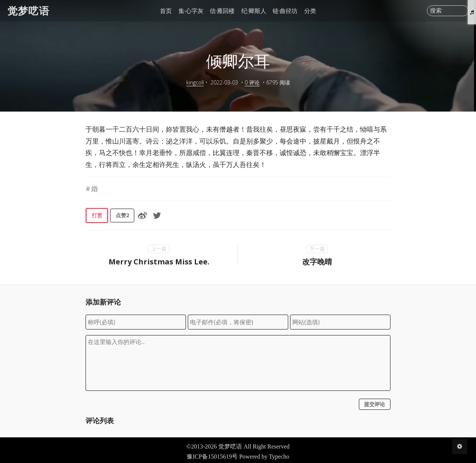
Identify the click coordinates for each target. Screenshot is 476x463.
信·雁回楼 (222, 11)
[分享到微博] (142, 215)
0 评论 (252, 82)
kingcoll (195, 82)
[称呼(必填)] (136, 322)
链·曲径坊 (285, 11)
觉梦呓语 (28, 11)
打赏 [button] (97, 215)
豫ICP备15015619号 (212, 456)
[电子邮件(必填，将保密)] (238, 322)
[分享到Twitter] (157, 215)
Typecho (279, 456)
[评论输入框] (238, 363)
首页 (166, 11)
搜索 (436, 11)
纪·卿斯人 (254, 11)
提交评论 (374, 404)
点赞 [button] (122, 215)
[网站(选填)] (340, 322)
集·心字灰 (191, 11)
